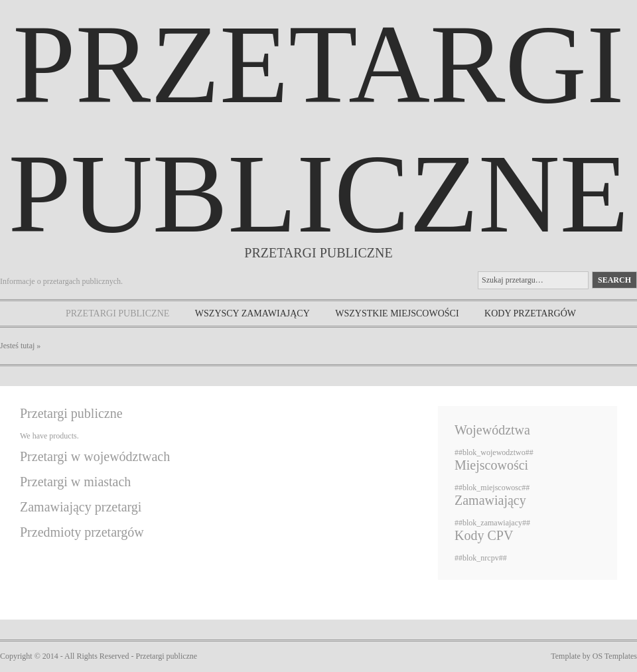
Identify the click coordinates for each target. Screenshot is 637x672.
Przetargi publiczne (117, 313)
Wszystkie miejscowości (397, 313)
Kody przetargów (530, 313)
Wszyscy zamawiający (252, 313)
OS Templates (615, 656)
